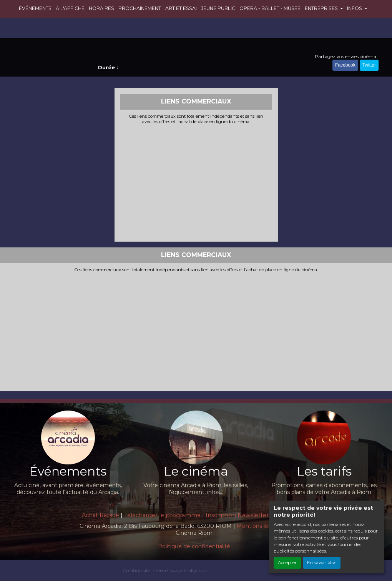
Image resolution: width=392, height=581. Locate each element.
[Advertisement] (196, 182)
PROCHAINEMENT (140, 8)
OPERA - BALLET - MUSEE (270, 8)
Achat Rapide (100, 515)
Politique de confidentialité (194, 546)
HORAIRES (101, 8)
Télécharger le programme (162, 515)
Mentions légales (260, 526)
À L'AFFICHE (70, 8)
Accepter (287, 563)
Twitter (369, 65)
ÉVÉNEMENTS (35, 8)
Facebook (345, 65)
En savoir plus (322, 563)
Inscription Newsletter (237, 515)
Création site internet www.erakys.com (166, 570)
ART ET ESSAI (181, 8)
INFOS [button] (355, 8)
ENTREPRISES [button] (322, 8)
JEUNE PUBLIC (218, 8)
